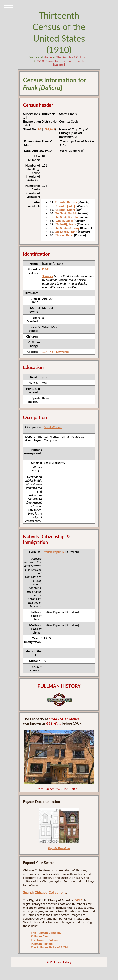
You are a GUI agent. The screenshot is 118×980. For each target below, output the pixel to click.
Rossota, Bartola (66, 202)
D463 (46, 269)
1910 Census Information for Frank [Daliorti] (60, 63)
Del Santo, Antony (67, 228)
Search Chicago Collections (45, 892)
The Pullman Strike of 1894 (49, 947)
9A (39, 129)
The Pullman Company (46, 932)
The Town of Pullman (45, 940)
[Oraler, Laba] (64, 220)
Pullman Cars (40, 936)
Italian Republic (54, 552)
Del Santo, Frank (66, 231)
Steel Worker (53, 427)
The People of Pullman (72, 57)
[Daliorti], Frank (65, 224)
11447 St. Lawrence (56, 352)
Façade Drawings (59, 848)
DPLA (79, 900)
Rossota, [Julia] (65, 206)
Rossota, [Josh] (65, 209)
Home (48, 57)
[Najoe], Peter (64, 235)
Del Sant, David (65, 213)
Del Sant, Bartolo (66, 217)
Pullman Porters (42, 943)
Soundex (48, 276)
